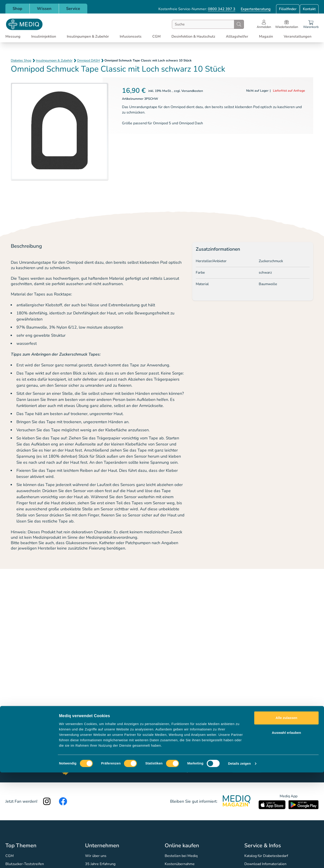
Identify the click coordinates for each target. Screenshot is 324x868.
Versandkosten (192, 91)
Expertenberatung (256, 9)
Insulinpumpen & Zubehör (54, 60)
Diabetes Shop (21, 60)
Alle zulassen (286, 813)
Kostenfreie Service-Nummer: (197, 9)
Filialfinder (288, 9)
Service (73, 9)
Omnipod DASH (88, 60)
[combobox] (208, 24)
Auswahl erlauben (286, 828)
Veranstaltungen (298, 36)
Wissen (44, 9)
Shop (17, 9)
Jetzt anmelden (247, 768)
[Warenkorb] (311, 24)
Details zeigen (239, 859)
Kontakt (309, 9)
